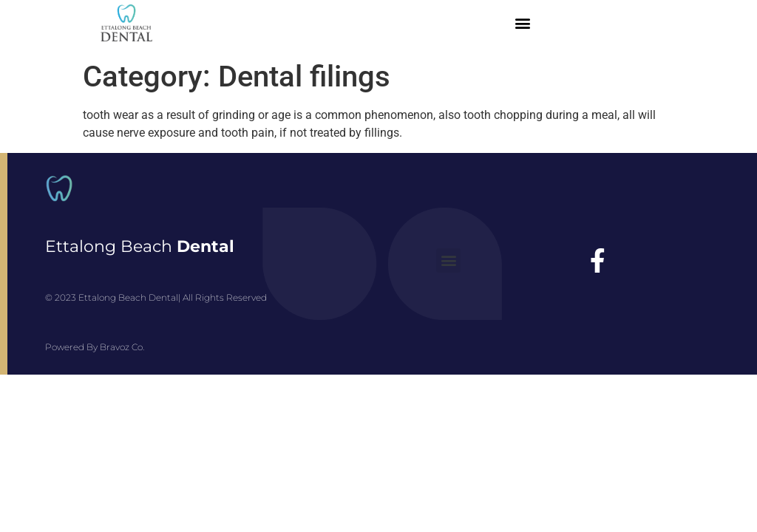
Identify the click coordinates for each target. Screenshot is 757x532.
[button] (522, 23)
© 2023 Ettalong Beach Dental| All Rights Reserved (156, 297)
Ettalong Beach (140, 246)
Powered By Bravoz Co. (95, 347)
